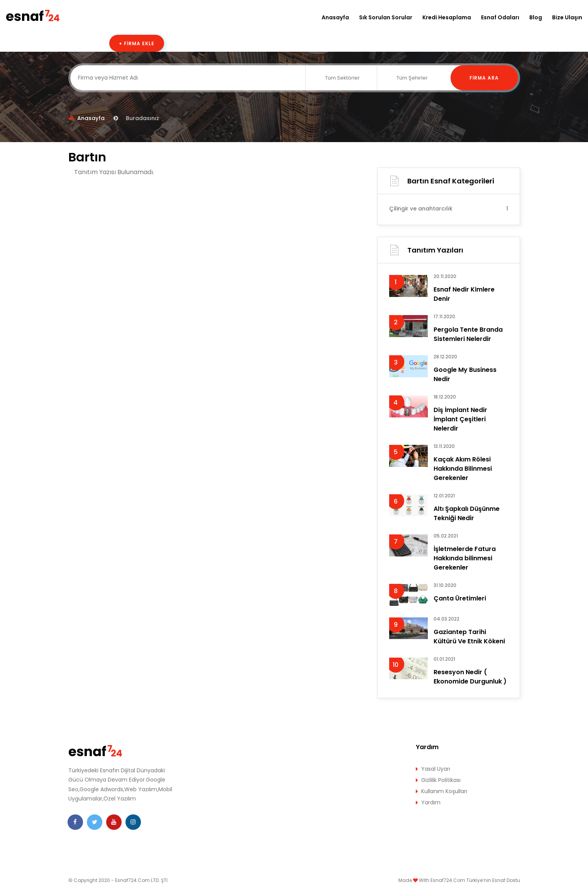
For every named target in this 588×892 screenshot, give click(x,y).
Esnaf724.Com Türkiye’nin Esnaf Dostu (475, 880)
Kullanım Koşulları (444, 791)
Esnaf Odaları (500, 17)
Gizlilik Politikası (441, 780)
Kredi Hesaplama (447, 17)
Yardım (431, 802)
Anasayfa (335, 17)
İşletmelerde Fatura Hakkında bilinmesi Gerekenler (465, 558)
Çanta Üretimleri (460, 598)
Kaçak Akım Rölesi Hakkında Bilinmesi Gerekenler (463, 469)
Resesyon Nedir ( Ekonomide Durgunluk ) (470, 677)
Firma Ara (484, 78)
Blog (536, 17)
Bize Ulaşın (567, 17)
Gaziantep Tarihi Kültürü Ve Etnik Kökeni (469, 637)
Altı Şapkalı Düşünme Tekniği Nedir (467, 513)
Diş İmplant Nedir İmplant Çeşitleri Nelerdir (460, 419)
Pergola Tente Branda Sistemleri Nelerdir (468, 334)
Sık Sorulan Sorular (386, 17)
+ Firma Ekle (137, 43)
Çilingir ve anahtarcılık (449, 209)
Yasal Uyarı (436, 769)
